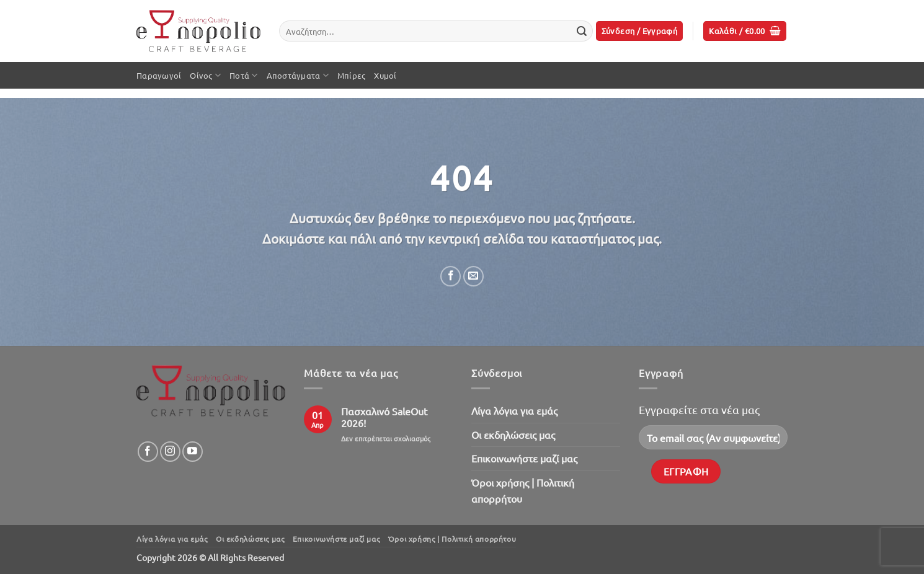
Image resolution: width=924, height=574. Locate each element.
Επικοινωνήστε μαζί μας (524, 458)
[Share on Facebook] (451, 276)
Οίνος (205, 75)
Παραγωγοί (159, 75)
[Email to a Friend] (473, 276)
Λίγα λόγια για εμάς (514, 410)
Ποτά (243, 75)
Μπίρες (352, 75)
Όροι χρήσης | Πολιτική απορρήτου (523, 490)
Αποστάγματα (298, 75)
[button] (640, 31)
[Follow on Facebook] (148, 452)
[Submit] (582, 31)
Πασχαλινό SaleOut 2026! (384, 417)
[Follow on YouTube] (193, 452)
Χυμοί (385, 75)
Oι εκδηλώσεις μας (513, 435)
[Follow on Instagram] (170, 452)
